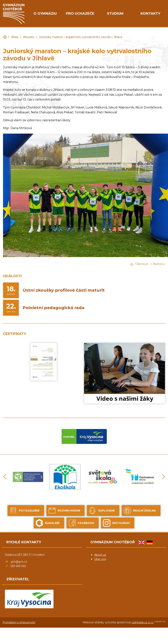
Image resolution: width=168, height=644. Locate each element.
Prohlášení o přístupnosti (19, 622)
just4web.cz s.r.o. (143, 622)
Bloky (15, 37)
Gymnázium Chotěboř (5, 37)
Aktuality (29, 37)
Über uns (100, 559)
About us (100, 555)
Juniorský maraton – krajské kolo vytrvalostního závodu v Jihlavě (81, 37)
